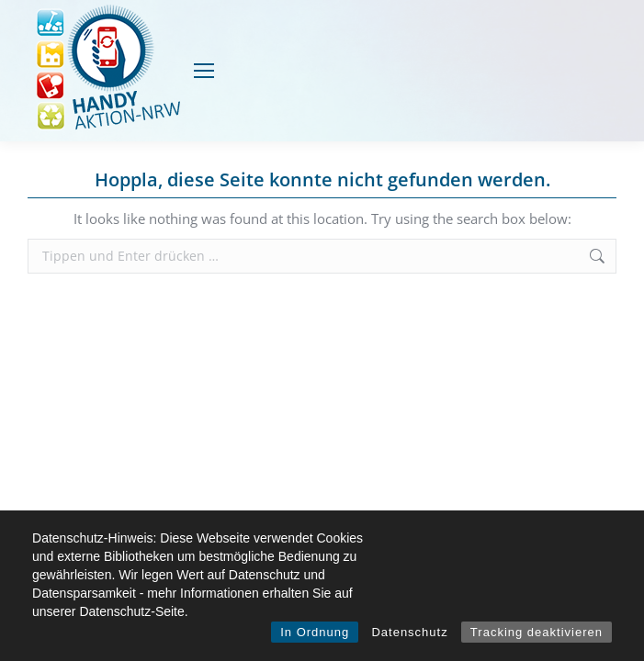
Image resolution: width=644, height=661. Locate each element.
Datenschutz (409, 632)
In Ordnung (315, 632)
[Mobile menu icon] (204, 71)
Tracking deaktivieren (537, 632)
